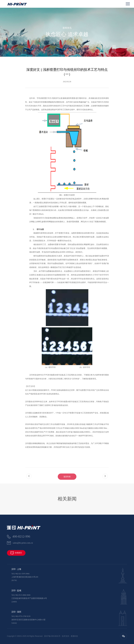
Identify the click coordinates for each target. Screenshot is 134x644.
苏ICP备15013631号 (52, 636)
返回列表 (67, 481)
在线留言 (16, 553)
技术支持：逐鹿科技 (70, 636)
